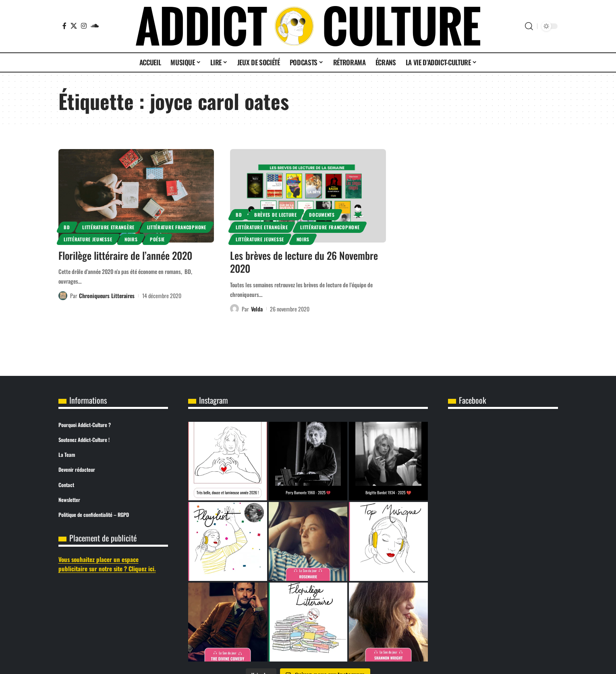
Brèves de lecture (276, 215)
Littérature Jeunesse (88, 239)
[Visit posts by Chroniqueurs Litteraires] (63, 296)
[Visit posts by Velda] (234, 309)
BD (67, 227)
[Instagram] (84, 26)
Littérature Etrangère (108, 227)
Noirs (131, 239)
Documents (322, 215)
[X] (74, 26)
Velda (257, 309)
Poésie (157, 239)
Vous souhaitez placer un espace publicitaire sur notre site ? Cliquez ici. (107, 564)
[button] (529, 26)
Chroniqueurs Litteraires (107, 296)
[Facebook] (64, 26)
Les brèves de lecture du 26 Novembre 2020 (304, 262)
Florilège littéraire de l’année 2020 (125, 255)
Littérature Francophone (177, 227)
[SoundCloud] (95, 26)
